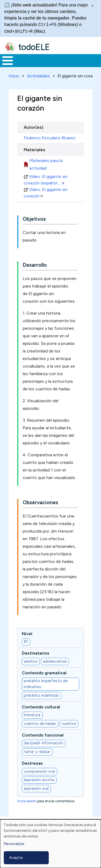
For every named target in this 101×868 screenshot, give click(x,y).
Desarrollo (35, 265)
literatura (32, 715)
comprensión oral (39, 771)
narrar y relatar (37, 752)
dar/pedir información (43, 743)
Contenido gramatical (44, 673)
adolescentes (55, 661)
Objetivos (34, 219)
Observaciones (40, 502)
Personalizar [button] (14, 844)
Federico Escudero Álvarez (50, 138)
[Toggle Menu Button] (8, 61)
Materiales (34, 150)
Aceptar (16, 858)
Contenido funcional (43, 735)
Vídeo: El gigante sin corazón (46, 193)
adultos (31, 661)
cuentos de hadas (40, 724)
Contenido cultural (41, 707)
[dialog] (50, 844)
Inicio (14, 76)
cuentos (69, 724)
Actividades (39, 76)
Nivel (27, 634)
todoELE (34, 47)
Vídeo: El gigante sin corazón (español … (46, 180)
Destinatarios (36, 653)
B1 (26, 642)
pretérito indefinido (41, 695)
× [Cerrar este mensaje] (93, 6)
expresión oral (36, 788)
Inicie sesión (27, 801)
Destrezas (32, 763)
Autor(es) (34, 127)
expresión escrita (39, 780)
